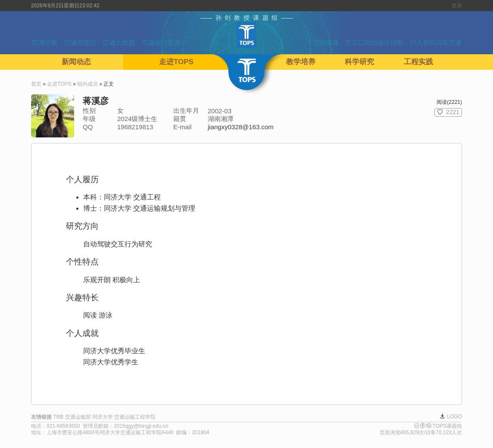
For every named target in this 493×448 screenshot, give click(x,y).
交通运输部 (78, 417)
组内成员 (87, 84)
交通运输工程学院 (135, 417)
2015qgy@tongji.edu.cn (141, 426)
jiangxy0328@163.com (241, 127)
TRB (58, 417)
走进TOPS (176, 62)
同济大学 (103, 417)
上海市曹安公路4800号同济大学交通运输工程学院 (104, 432)
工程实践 (418, 62)
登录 (457, 6)
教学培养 (301, 62)
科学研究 (359, 62)
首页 (36, 84)
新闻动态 (76, 62)
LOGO (454, 417)
